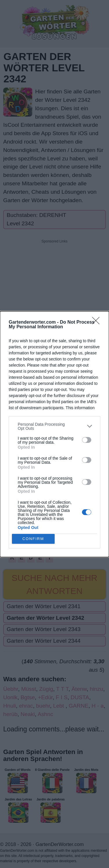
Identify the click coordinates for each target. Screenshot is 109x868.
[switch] (87, 440)
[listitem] (54, 426)
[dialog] (54, 434)
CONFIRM (33, 539)
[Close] (98, 322)
